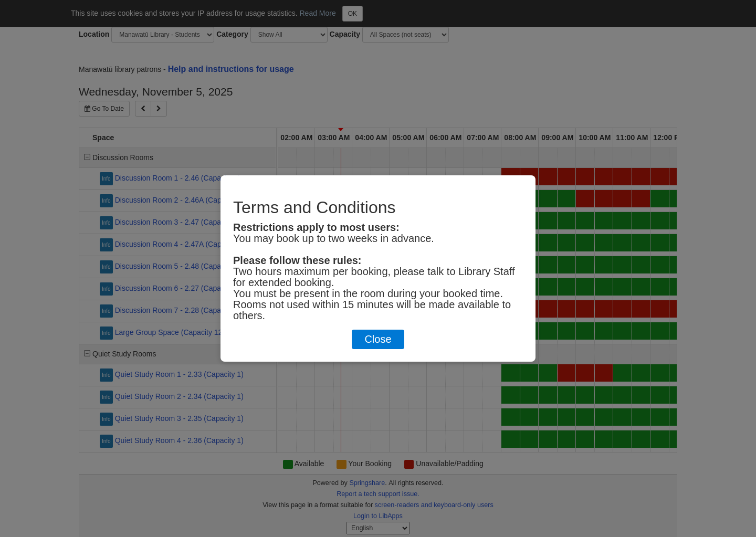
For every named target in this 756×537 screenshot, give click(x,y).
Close (378, 339)
